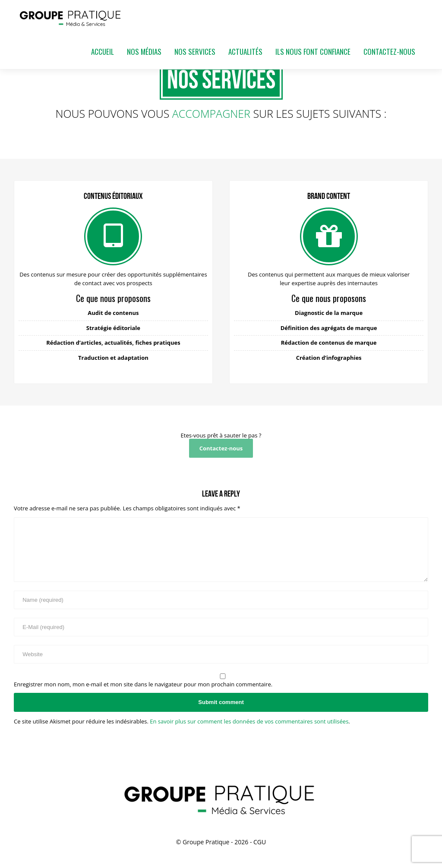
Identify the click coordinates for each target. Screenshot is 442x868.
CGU (260, 842)
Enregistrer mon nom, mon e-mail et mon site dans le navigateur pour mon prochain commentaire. (143, 684)
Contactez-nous (221, 448)
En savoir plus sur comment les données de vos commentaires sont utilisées (249, 721)
